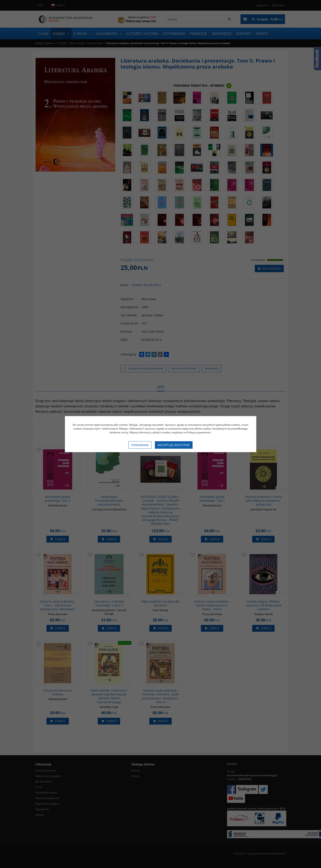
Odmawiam (140, 445)
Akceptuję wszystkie (174, 445)
